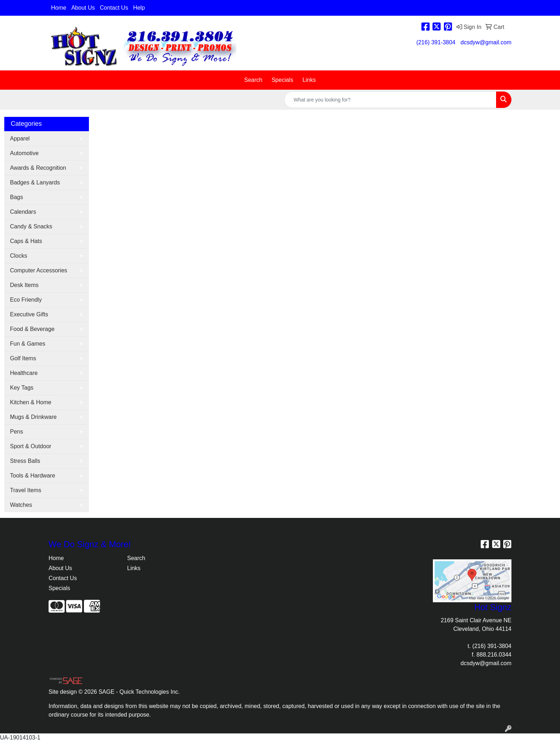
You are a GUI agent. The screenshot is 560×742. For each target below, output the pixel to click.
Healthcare (24, 373)
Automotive (24, 153)
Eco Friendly (26, 300)
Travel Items (26, 490)
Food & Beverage (32, 329)
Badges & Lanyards (35, 182)
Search (253, 80)
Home (59, 8)
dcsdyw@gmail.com (486, 42)
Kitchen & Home (31, 402)
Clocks (19, 256)
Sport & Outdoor (31, 446)
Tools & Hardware (32, 476)
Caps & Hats (26, 241)
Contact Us (114, 8)
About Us (83, 8)
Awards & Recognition (38, 168)
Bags (16, 197)
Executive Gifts (29, 314)
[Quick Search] (390, 100)
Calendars (23, 212)
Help (139, 8)
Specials (282, 80)
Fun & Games (28, 344)
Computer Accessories (39, 270)
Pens (16, 432)
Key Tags (22, 388)
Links (309, 80)
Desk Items (24, 285)
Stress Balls (25, 461)
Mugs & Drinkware (33, 417)
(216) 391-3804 (436, 42)
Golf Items (23, 358)
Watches (21, 505)
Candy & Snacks (31, 226)
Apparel (20, 138)
